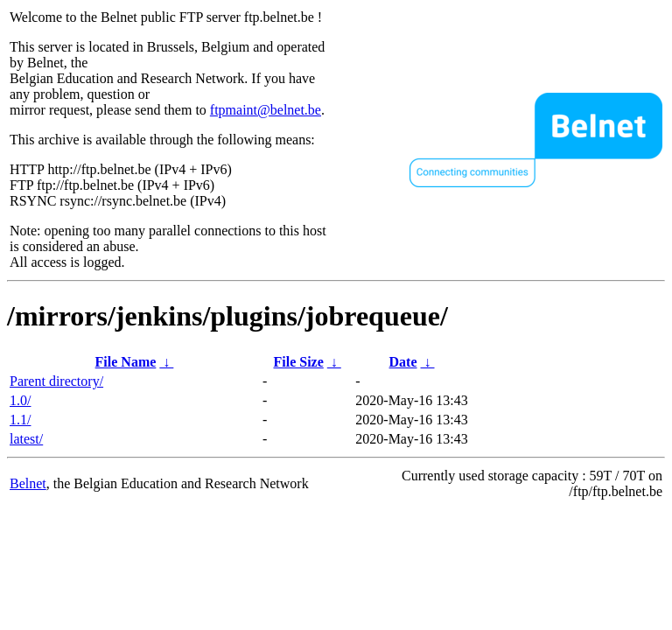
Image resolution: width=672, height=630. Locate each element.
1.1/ (20, 420)
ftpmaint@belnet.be (266, 110)
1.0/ (20, 400)
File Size (298, 362)
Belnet (28, 483)
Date (403, 362)
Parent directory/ (56, 381)
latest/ (26, 439)
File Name (126, 362)
